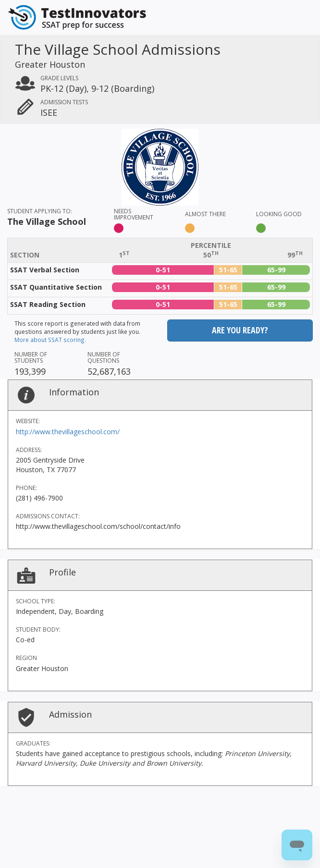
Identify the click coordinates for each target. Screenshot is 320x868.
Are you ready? (240, 330)
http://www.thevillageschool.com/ (68, 432)
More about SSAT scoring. (50, 340)
